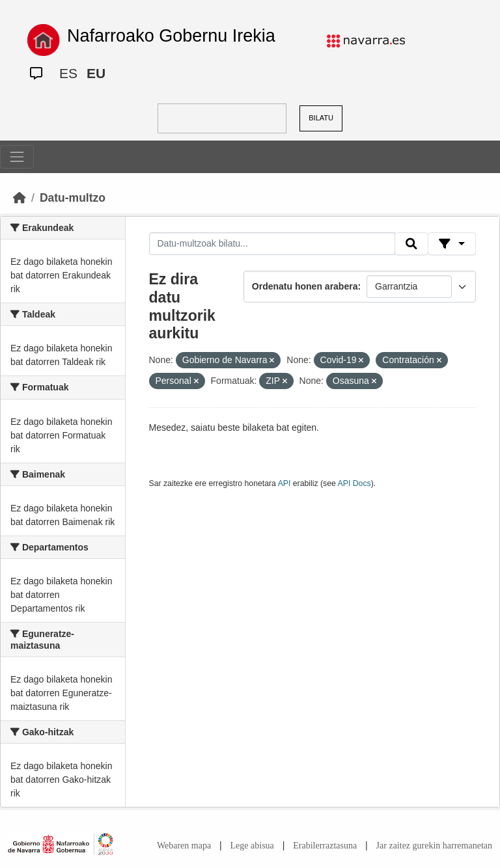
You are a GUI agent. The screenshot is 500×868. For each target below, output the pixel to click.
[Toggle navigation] (17, 157)
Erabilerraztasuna (325, 846)
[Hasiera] (20, 198)
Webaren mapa (184, 846)
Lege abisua (252, 846)
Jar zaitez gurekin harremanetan (434, 846)
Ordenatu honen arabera (305, 286)
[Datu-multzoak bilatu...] (272, 244)
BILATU (321, 118)
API (285, 483)
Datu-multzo (73, 198)
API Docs (354, 483)
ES (68, 73)
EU (96, 73)
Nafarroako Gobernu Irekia (171, 36)
